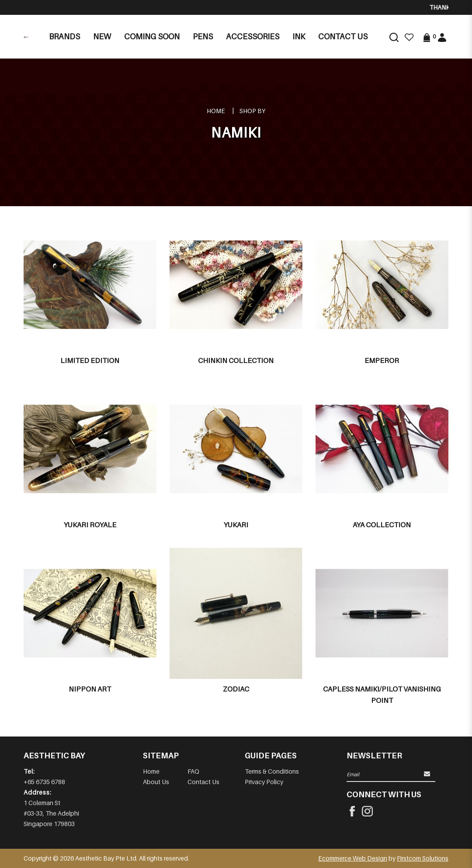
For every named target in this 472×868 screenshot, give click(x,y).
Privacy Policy (264, 782)
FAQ (193, 771)
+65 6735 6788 (44, 782)
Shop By (252, 111)
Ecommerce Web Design (353, 858)
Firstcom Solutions (423, 858)
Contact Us (203, 782)
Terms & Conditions (272, 771)
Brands (64, 36)
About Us (156, 782)
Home (216, 111)
